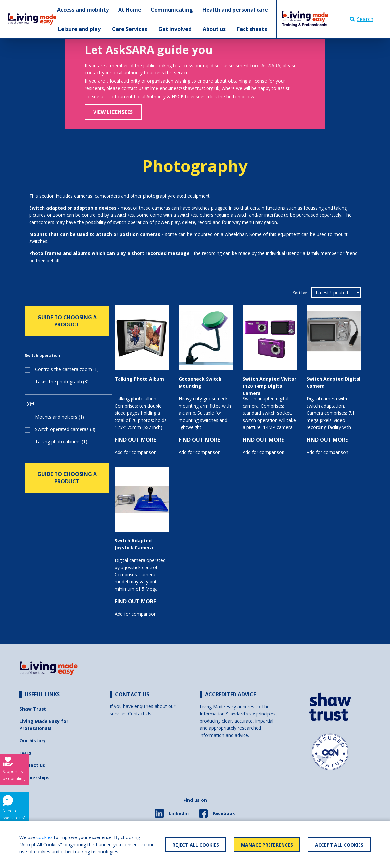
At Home (130, 10)
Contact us (32, 765)
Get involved (175, 29)
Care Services (130, 29)
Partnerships (35, 778)
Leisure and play (79, 29)
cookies (44, 837)
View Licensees (113, 112)
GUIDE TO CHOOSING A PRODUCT (67, 321)
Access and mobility (83, 10)
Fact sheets (252, 29)
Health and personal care (235, 10)
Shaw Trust (33, 709)
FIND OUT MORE (135, 440)
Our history (33, 741)
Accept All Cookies (339, 845)
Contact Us (140, 713)
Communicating (172, 10)
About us (214, 29)
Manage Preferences (267, 845)
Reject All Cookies (196, 845)
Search (362, 19)
